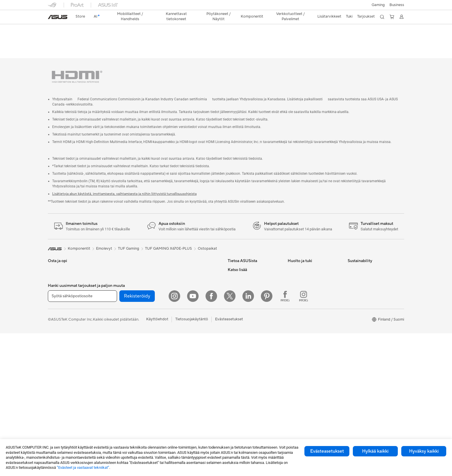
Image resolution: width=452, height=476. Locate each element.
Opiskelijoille (59, 318)
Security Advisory (303, 308)
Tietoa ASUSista (242, 257)
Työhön (54, 300)
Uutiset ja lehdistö (243, 283)
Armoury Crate (241, 404)
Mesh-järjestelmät (182, 265)
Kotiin (53, 283)
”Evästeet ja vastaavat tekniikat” (83, 467)
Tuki (135, 39)
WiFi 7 (113, 361)
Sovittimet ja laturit (183, 352)
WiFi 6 (113, 370)
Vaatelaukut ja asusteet (187, 335)
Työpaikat (236, 300)
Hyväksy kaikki (424, 451)
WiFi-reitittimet (180, 257)
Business (397, 5)
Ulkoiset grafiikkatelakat (128, 326)
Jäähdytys (116, 309)
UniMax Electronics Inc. (248, 317)
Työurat (234, 265)
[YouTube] (193, 439)
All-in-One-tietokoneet (67, 353)
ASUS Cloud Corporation (249, 308)
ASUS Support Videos (307, 300)
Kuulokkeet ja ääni (182, 317)
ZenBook (236, 387)
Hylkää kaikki (375, 451)
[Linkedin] (248, 439)
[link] (58, 17)
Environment (358, 265)
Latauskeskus (299, 291)
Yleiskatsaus (57, 39)
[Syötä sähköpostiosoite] (82, 439)
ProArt (233, 378)
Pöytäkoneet (59, 361)
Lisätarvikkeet (60, 326)
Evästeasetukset (327, 451)
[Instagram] (174, 439)
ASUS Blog (237, 395)
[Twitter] (230, 439)
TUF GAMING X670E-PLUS (84, 30)
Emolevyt (116, 283)
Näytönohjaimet (121, 291)
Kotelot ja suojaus (182, 343)
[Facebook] (211, 439)
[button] (378, 5)
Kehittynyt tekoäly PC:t (248, 343)
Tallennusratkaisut (123, 343)
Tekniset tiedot (87, 39)
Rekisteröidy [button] (137, 439)
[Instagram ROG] (304, 439)
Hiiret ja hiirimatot (182, 309)
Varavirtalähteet (181, 369)
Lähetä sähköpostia (305, 265)
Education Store (242, 352)
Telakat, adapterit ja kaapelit (191, 361)
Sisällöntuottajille (62, 309)
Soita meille (297, 274)
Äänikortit (116, 335)
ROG (232, 369)
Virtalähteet (118, 317)
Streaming (176, 326)
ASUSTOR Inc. (240, 291)
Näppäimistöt (179, 300)
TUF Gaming (129, 236)
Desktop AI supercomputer (190, 274)
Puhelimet (56, 266)
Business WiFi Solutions (187, 283)
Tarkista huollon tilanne (307, 326)
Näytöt (54, 344)
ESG (231, 274)
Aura (232, 413)
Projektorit (117, 265)
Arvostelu (115, 39)
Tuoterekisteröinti (303, 283)
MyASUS (295, 317)
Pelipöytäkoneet (62, 370)
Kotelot (114, 300)
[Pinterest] (267, 439)
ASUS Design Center (245, 361)
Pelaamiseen (58, 292)
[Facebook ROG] (285, 439)
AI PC (233, 335)
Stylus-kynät (178, 378)
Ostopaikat (207, 236)
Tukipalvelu (297, 257)
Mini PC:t (115, 257)
